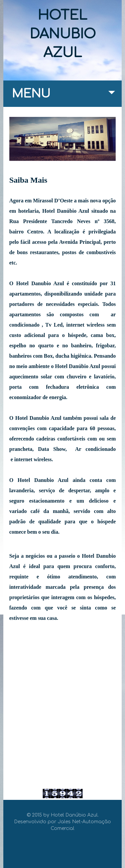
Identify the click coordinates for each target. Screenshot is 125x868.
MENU (63, 97)
